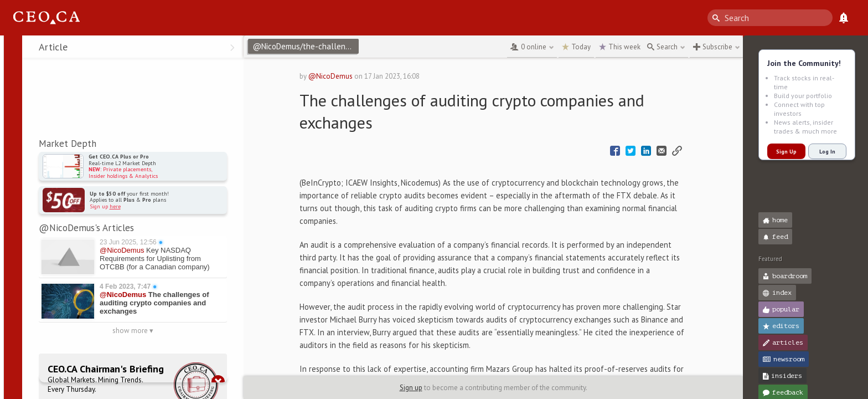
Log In (827, 152)
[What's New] (844, 18)
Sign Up (786, 152)
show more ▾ (133, 331)
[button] (11, 49)
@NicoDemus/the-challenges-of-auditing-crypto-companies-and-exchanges (306, 46)
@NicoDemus (330, 76)
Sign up (411, 388)
